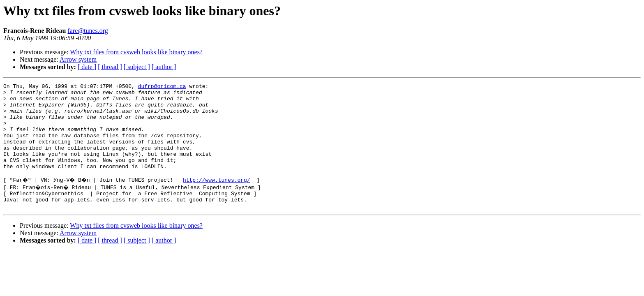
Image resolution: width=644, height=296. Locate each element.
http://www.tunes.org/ (220, 198)
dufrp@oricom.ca (162, 87)
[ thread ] (110, 67)
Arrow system (78, 59)
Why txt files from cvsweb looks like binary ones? (136, 52)
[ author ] (164, 67)
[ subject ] (137, 67)
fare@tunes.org (88, 31)
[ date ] (87, 67)
